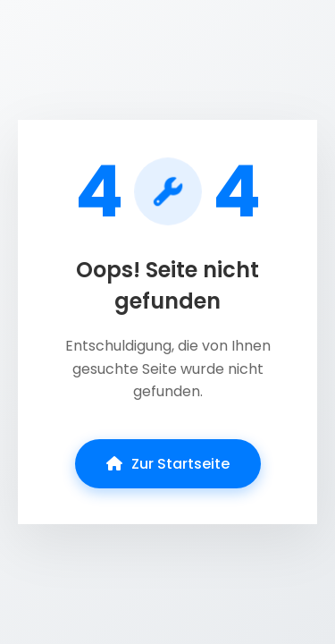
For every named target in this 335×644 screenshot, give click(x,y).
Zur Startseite (168, 464)
